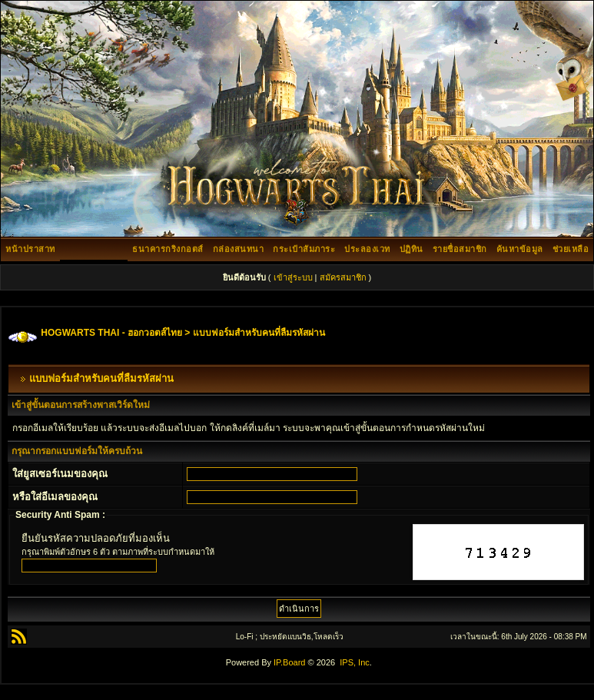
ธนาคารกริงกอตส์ (168, 249)
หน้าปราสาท (30, 249)
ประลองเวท (367, 249)
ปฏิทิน (411, 249)
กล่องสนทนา (239, 249)
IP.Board (289, 662)
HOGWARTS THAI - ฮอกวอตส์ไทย (111, 333)
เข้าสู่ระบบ (293, 277)
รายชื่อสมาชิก (460, 249)
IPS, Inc (355, 662)
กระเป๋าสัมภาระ (304, 249)
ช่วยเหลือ (571, 249)
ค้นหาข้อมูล (520, 249)
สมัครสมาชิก (343, 277)
